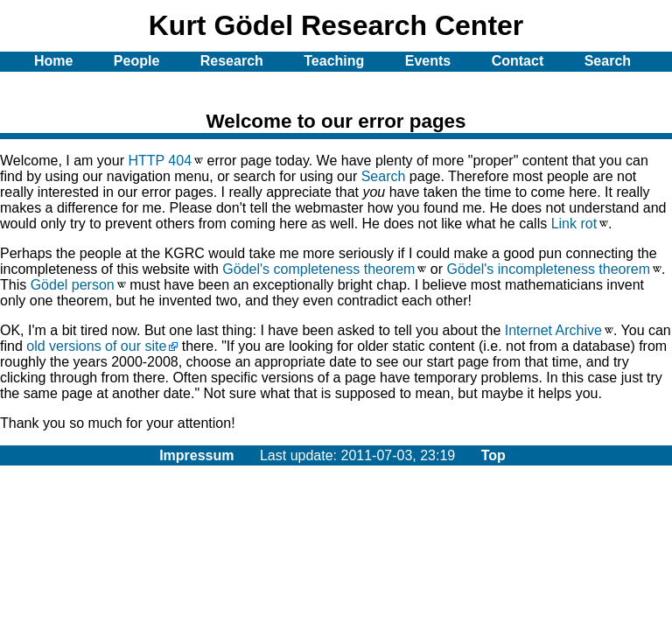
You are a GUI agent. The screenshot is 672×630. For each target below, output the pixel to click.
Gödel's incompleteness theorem (549, 269)
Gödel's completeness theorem (318, 269)
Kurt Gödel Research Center (336, 25)
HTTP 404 (160, 161)
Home (53, 61)
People (136, 61)
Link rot (574, 224)
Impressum (196, 455)
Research (232, 61)
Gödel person (73, 285)
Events (428, 61)
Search (384, 176)
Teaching (334, 61)
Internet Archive (553, 330)
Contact (518, 61)
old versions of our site (96, 346)
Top (493, 455)
